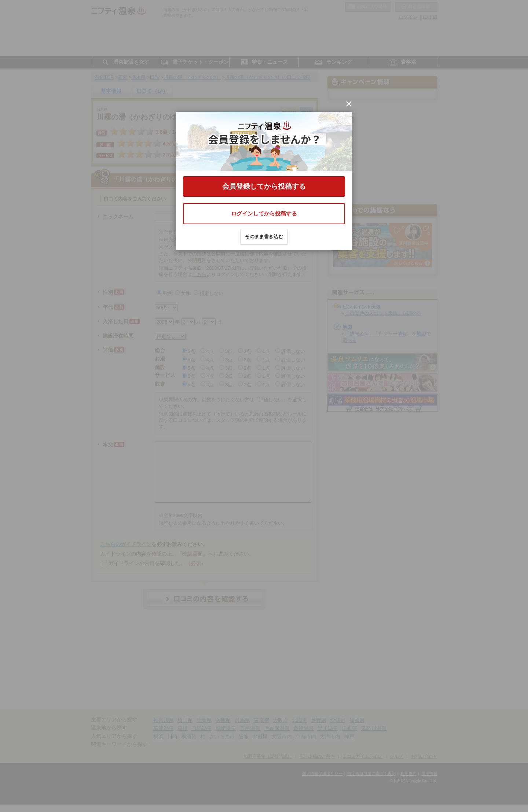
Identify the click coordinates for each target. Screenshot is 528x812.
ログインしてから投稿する (264, 213)
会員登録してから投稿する (264, 186)
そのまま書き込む (264, 237)
